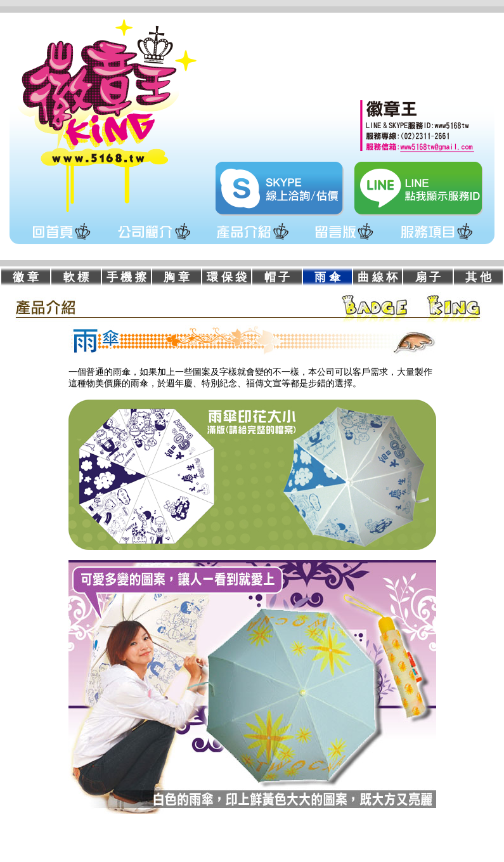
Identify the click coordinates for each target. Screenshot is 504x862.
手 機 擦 (126, 277)
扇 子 (428, 277)
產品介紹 (252, 240)
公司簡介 (154, 240)
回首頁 (62, 240)
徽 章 (26, 277)
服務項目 (436, 240)
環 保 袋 (227, 277)
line (419, 189)
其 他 (478, 277)
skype (280, 189)
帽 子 (277, 277)
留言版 (344, 240)
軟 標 (76, 277)
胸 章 (177, 277)
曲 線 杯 (378, 277)
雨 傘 (327, 277)
